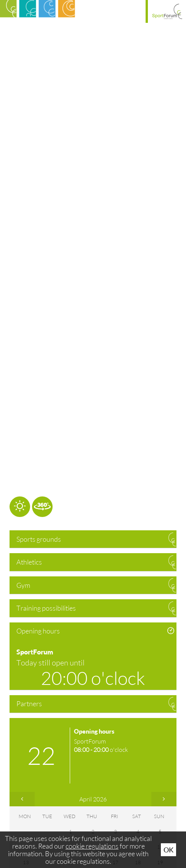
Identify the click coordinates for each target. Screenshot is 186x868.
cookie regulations (92, 846)
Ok (168, 850)
